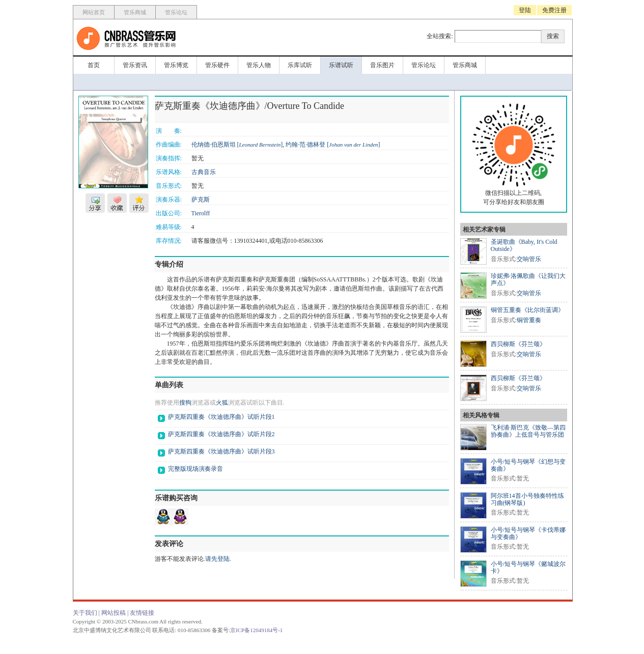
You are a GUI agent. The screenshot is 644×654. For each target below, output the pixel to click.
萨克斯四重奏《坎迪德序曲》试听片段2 (221, 434)
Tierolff (201, 213)
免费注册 (554, 10)
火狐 (222, 403)
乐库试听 (300, 65)
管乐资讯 (135, 65)
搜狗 (185, 403)
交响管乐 (529, 259)
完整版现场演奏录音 (195, 469)
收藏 (117, 203)
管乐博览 (176, 65)
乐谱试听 (341, 65)
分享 (95, 203)
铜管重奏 (529, 320)
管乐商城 (135, 12)
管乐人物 (259, 65)
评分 (139, 203)
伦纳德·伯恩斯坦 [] (237, 145)
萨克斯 (201, 200)
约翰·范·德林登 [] (333, 145)
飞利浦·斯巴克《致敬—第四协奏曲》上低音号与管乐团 (528, 431)
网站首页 (94, 12)
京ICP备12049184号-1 (256, 630)
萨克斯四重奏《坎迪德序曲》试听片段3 (221, 451)
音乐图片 (382, 65)
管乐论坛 (176, 12)
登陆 (525, 10)
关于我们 (85, 613)
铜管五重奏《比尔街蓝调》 (527, 310)
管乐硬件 (217, 65)
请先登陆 (217, 559)
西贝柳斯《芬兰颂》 (518, 344)
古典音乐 (204, 172)
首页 (94, 65)
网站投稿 (114, 613)
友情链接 (142, 613)
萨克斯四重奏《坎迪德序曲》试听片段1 (221, 417)
